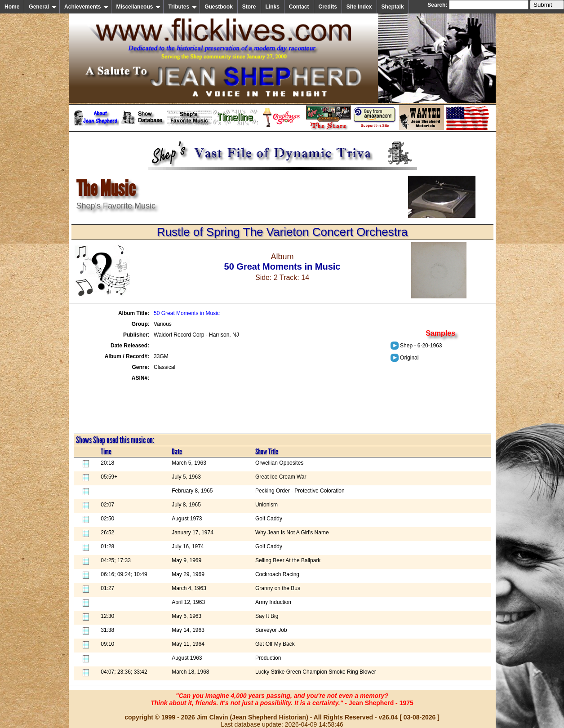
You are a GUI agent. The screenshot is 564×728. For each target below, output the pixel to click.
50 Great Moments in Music (187, 313)
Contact (299, 7)
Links (273, 7)
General (43, 7)
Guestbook (219, 7)
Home (12, 7)
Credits (328, 7)
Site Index (359, 7)
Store (249, 7)
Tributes (182, 7)
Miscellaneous (138, 7)
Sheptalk (393, 7)
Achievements (86, 7)
